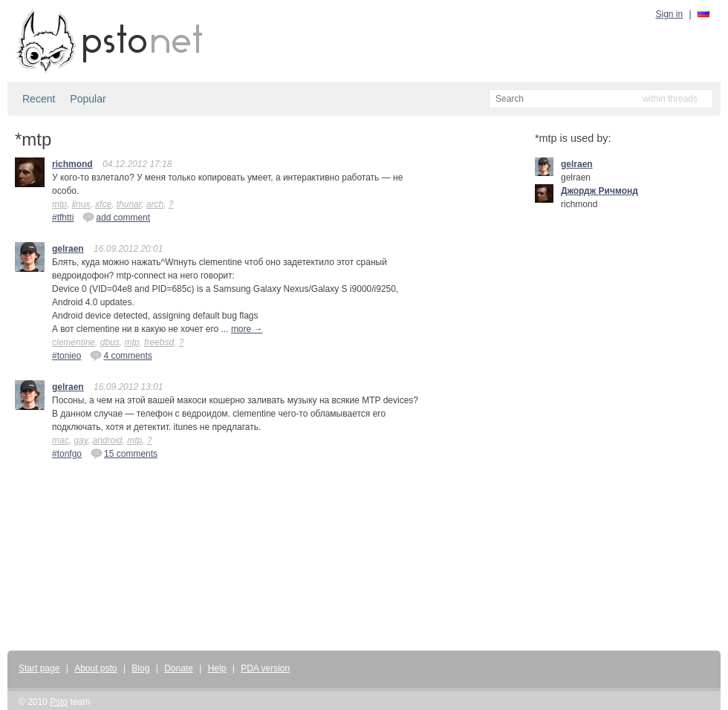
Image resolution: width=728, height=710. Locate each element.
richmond (72, 164)
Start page (39, 668)
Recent (39, 99)
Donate (179, 668)
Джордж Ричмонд (599, 191)
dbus (110, 342)
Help (217, 668)
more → (247, 329)
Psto (59, 702)
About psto (95, 668)
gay (80, 440)
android (107, 440)
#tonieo (66, 356)
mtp (59, 204)
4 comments (121, 355)
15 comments (124, 453)
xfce (103, 204)
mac (61, 440)
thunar (129, 204)
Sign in (670, 14)
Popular (88, 99)
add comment (116, 217)
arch (155, 204)
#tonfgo (67, 454)
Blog (140, 668)
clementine (74, 342)
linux (81, 204)
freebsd (159, 342)
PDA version (265, 668)
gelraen (68, 249)
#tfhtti (63, 218)
